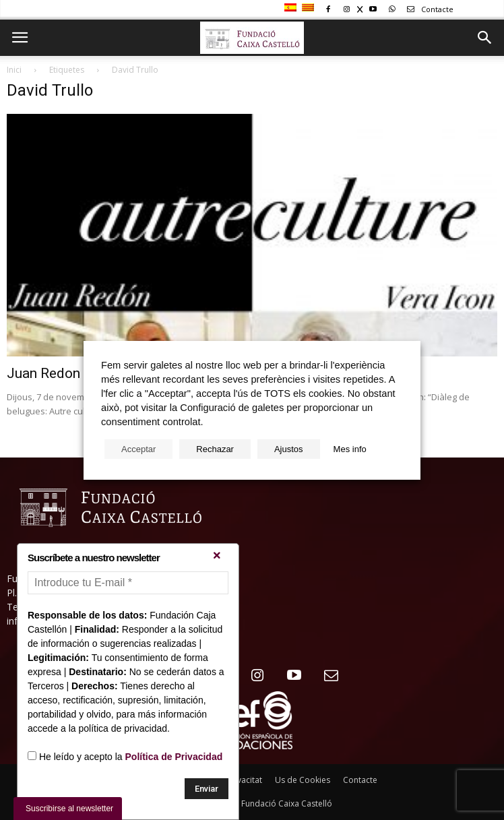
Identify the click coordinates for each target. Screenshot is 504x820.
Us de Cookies (303, 780)
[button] (485, 38)
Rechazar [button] (215, 449)
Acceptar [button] (138, 449)
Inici (14, 70)
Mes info (350, 449)
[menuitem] (292, 8)
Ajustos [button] (289, 449)
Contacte (428, 9)
